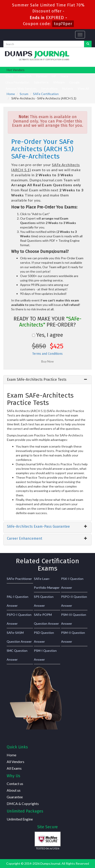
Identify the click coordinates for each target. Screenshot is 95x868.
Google (74, 82)
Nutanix (68, 88)
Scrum (24, 94)
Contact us (15, 784)
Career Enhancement (25, 538)
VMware (59, 82)
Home (11, 94)
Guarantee (15, 797)
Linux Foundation (18, 82)
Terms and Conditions (47, 354)
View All (83, 88)
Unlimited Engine (20, 819)
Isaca (64, 76)
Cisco (9, 76)
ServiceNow (49, 88)
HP (54, 76)
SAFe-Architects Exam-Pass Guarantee (38, 526)
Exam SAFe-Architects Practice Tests (37, 380)
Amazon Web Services (21, 88)
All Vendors (15, 762)
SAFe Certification (46, 94)
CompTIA (25, 76)
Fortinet (42, 76)
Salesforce (41, 82)
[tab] (47, 380)
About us (14, 790)
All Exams (14, 768)
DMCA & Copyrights (23, 804)
